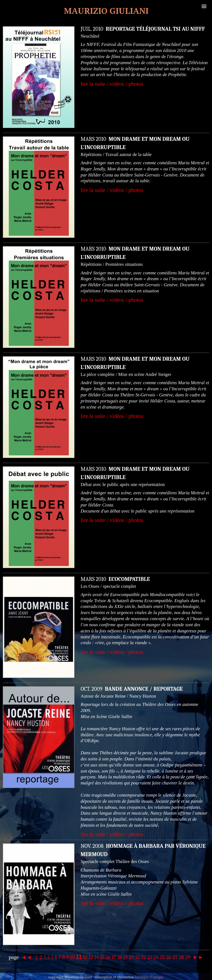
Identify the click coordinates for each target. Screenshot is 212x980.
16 (108, 957)
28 (181, 957)
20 (131, 957)
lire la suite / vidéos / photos (112, 84)
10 (72, 957)
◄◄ (27, 957)
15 (102, 957)
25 (162, 957)
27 (175, 957)
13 (91, 957)
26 (169, 957)
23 (150, 957)
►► (198, 957)
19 (125, 957)
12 (85, 957)
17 (114, 957)
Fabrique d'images (149, 977)
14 (97, 957)
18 (120, 957)
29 (188, 957)
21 (137, 957)
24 (156, 957)
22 (144, 957)
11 (79, 957)
